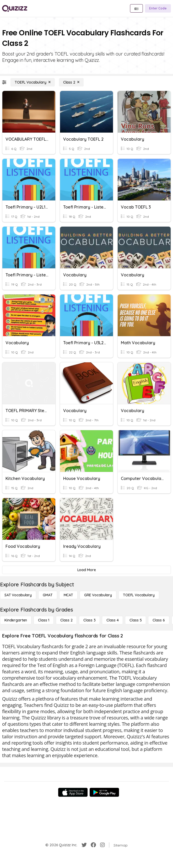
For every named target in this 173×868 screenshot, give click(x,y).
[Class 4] (112, 620)
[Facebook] (93, 845)
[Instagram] (102, 845)
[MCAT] (68, 595)
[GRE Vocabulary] (98, 595)
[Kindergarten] (16, 620)
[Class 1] (44, 620)
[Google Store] (104, 792)
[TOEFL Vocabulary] (33, 82)
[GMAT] (48, 595)
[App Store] (73, 792)
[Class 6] (159, 620)
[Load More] (87, 570)
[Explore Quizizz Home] (15, 8)
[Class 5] (136, 620)
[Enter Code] (158, 8)
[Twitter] (84, 845)
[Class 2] (71, 82)
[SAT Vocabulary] (18, 595)
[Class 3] (89, 620)
